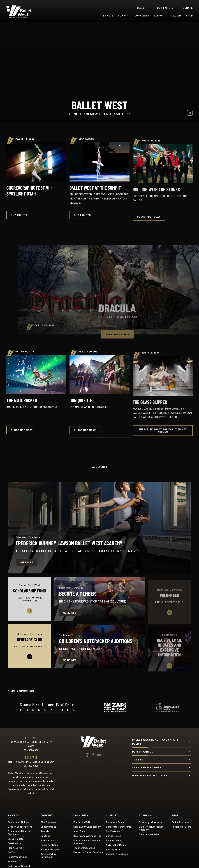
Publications (48, 840)
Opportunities (48, 827)
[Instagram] (87, 755)
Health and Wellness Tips (87, 836)
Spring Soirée (114, 836)
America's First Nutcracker (49, 855)
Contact (45, 836)
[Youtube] (99, 755)
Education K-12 (82, 822)
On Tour (12, 852)
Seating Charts (16, 843)
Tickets (108, 15)
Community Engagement (87, 827)
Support (160, 15)
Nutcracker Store (181, 827)
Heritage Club (114, 849)
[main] (99, 350)
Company (124, 15)
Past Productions (17, 857)
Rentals (45, 831)
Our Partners (113, 831)
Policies (12, 861)
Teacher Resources (84, 848)
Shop (189, 15)
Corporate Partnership (119, 827)
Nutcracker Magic (116, 845)
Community (142, 15)
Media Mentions (49, 845)
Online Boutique (180, 822)
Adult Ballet (80, 831)
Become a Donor (115, 822)
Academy (176, 15)
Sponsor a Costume (117, 854)
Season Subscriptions (20, 827)
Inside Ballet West (51, 849)
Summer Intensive (149, 834)
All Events (100, 467)
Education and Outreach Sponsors (87, 842)
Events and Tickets (19, 822)
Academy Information (151, 822)
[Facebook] (93, 755)
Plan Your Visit (16, 848)
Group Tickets (16, 839)
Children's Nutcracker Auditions (151, 828)
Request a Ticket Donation (88, 852)
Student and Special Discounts (19, 833)
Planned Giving (114, 840)
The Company (48, 822)
